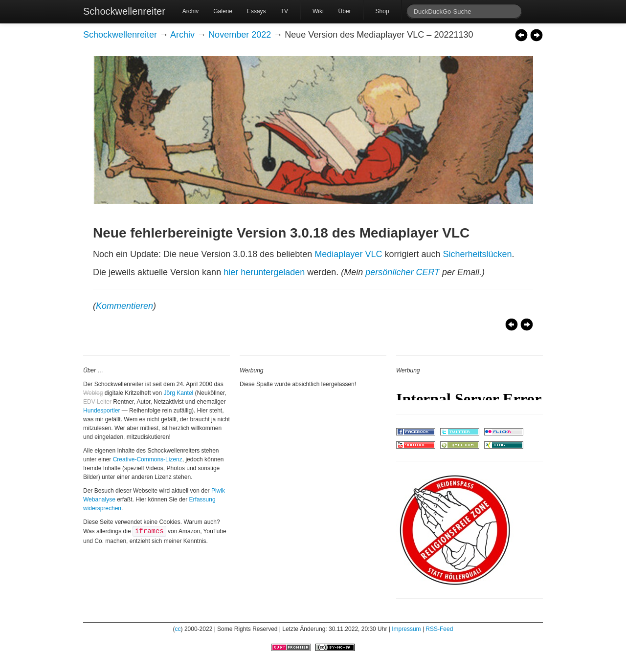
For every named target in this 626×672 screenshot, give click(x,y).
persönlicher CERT (402, 272)
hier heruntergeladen (264, 272)
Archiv (190, 11)
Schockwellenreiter (124, 11)
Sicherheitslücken (477, 254)
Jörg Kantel (179, 393)
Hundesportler (101, 411)
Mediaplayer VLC (348, 254)
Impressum (406, 629)
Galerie (223, 11)
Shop (382, 11)
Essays (257, 11)
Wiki (318, 11)
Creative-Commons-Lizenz (148, 459)
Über (345, 11)
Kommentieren (124, 306)
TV (284, 11)
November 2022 (240, 35)
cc (178, 629)
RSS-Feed (439, 629)
